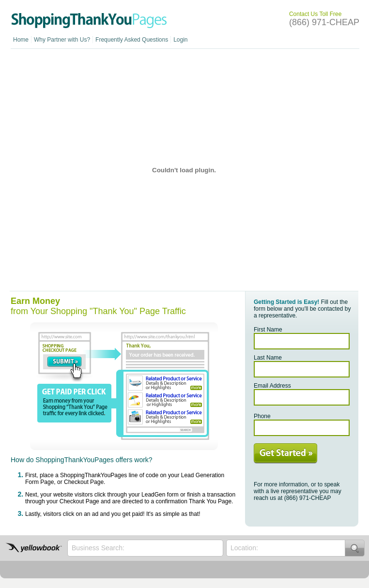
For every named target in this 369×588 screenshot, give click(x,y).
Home (21, 40)
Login (180, 40)
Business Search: (98, 548)
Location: (244, 548)
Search (355, 548)
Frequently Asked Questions (132, 40)
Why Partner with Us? (62, 40)
